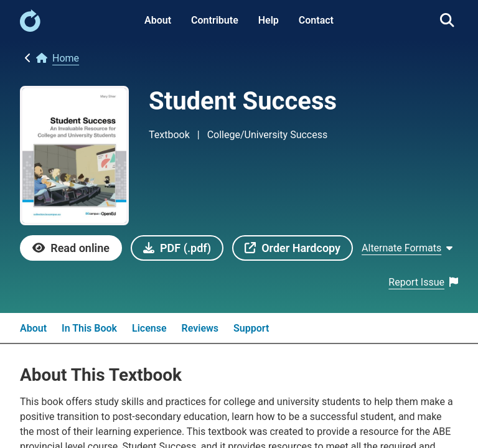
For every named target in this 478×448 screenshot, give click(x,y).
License (149, 328)
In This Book (89, 328)
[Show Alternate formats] (407, 248)
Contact (316, 20)
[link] (30, 28)
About (158, 20)
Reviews (200, 328)
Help (269, 20)
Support (251, 328)
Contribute (215, 20)
